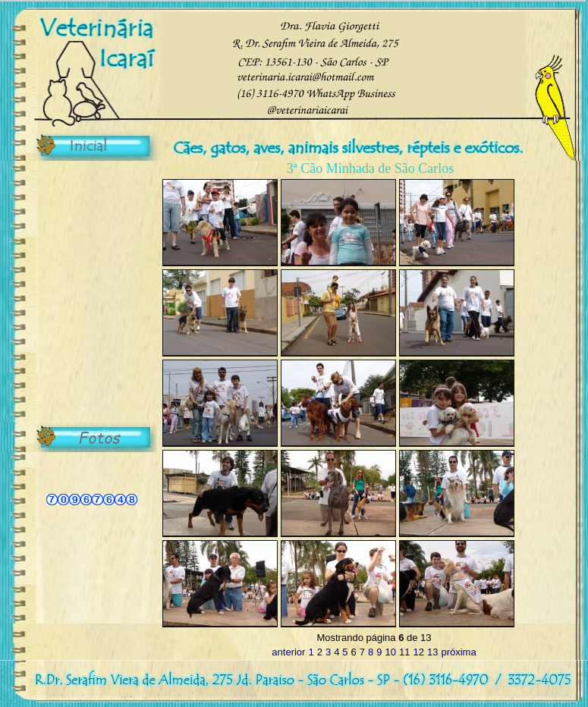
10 (391, 652)
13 (432, 652)
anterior (288, 652)
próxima (458, 652)
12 (418, 652)
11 (404, 652)
